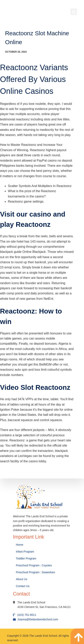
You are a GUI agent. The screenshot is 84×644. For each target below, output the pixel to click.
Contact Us (23, 586)
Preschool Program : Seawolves (36, 572)
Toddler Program (26, 558)
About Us (22, 579)
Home (20, 545)
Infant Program (25, 552)
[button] (74, 12)
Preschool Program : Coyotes (34, 565)
